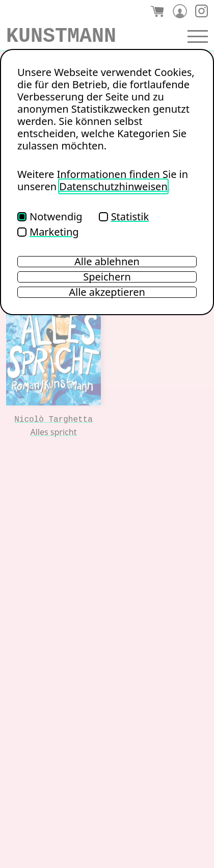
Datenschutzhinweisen (113, 186)
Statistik (124, 216)
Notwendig (50, 216)
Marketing (48, 232)
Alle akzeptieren (107, 292)
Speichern (107, 277)
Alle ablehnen (107, 262)
